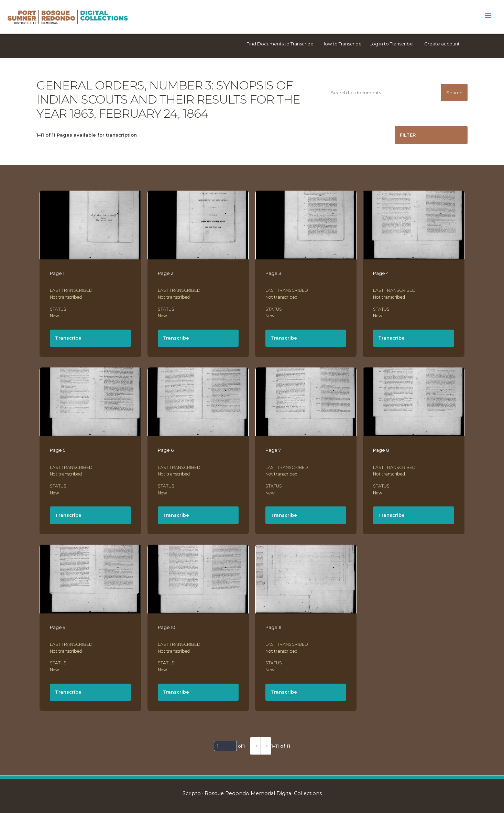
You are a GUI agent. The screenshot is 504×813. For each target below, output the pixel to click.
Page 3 (273, 273)
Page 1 (57, 273)
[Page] (225, 746)
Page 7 (273, 450)
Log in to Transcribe (391, 44)
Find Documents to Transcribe (280, 44)
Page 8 (381, 450)
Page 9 (58, 627)
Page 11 (273, 627)
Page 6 (166, 450)
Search (454, 93)
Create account (442, 44)
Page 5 (58, 450)
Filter (408, 135)
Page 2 (166, 273)
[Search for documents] (385, 93)
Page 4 (381, 273)
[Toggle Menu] (488, 15)
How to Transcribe (342, 44)
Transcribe (68, 338)
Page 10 (167, 627)
